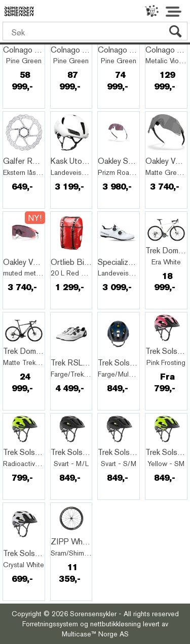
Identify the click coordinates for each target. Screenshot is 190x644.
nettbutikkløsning (116, 624)
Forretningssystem (50, 624)
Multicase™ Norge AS (95, 634)
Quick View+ (30, 150)
